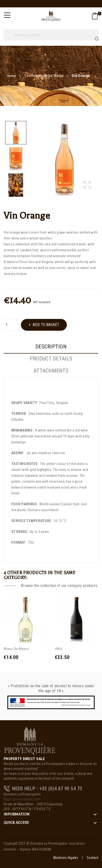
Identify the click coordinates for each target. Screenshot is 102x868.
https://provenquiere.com (22, 799)
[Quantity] (11, 325)
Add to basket (45, 325)
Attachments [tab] (51, 371)
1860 (59, 649)
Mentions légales (66, 858)
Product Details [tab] (51, 359)
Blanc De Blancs (16, 649)
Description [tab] (51, 347)
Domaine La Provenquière (49, 843)
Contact (93, 858)
